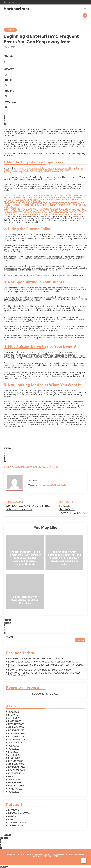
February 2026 (16, 724)
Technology (16, 826)
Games (12, 816)
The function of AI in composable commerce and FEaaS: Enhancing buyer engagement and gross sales (64, 558)
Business (10, 30)
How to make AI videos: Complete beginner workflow (40, 670)
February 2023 (16, 786)
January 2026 (16, 727)
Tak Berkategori (18, 823)
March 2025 (15, 758)
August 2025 (16, 743)
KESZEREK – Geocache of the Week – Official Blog (36, 659)
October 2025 (16, 736)
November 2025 (17, 733)
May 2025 (13, 752)
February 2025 (16, 761)
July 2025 (14, 746)
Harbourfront (16, 9)
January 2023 (16, 789)
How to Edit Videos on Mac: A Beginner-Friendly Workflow (43, 662)
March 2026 (15, 721)
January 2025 (16, 764)
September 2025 (17, 740)
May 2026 (13, 715)
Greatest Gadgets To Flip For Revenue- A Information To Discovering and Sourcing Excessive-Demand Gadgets (25, 558)
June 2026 (14, 712)
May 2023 (13, 776)
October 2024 (16, 773)
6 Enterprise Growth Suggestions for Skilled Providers (25, 600)
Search (10, 637)
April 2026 (14, 718)
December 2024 (16, 767)
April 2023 (14, 779)
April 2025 (14, 755)
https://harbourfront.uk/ (52, 485)
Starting (53, 467)
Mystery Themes (51, 856)
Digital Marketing (20, 813)
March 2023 (15, 783)
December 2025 (16, 730)
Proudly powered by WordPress (61, 854)
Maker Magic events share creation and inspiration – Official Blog (45, 666)
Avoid (14, 467)
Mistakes (42, 467)
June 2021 (14, 792)
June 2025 (14, 749)
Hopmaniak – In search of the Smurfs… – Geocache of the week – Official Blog (45, 674)
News (11, 819)
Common (32, 467)
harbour (32, 480)
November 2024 (17, 770)
